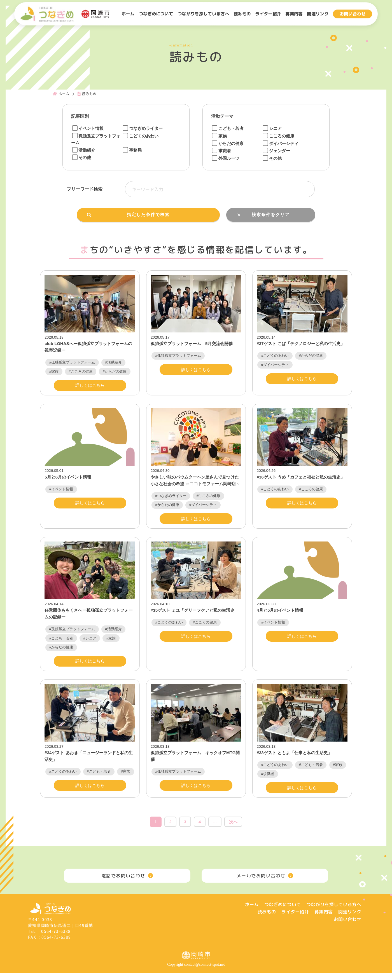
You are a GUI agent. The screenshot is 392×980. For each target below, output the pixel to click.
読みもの (242, 14)
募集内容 (294, 14)
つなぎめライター (143, 128)
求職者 (221, 151)
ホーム (128, 14)
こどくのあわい (141, 136)
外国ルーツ (226, 158)
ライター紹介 (268, 14)
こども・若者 (228, 128)
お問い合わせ (353, 14)
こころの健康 (278, 136)
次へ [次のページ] (233, 829)
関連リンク (318, 14)
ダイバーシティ (281, 143)
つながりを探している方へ (203, 14)
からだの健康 (228, 143)
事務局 (132, 150)
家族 (219, 136)
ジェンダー (276, 151)
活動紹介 (84, 150)
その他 (81, 157)
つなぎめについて (156, 14)
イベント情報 (88, 128)
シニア (272, 128)
